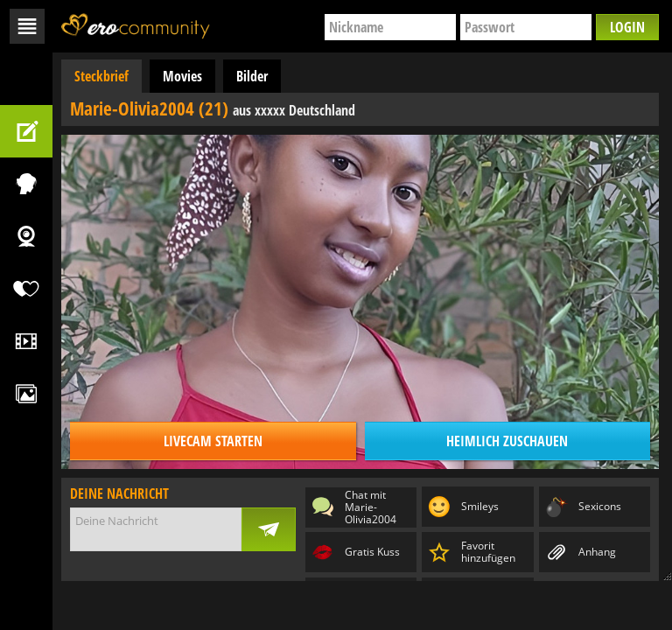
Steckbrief (101, 76)
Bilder (252, 76)
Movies (182, 76)
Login (627, 27)
